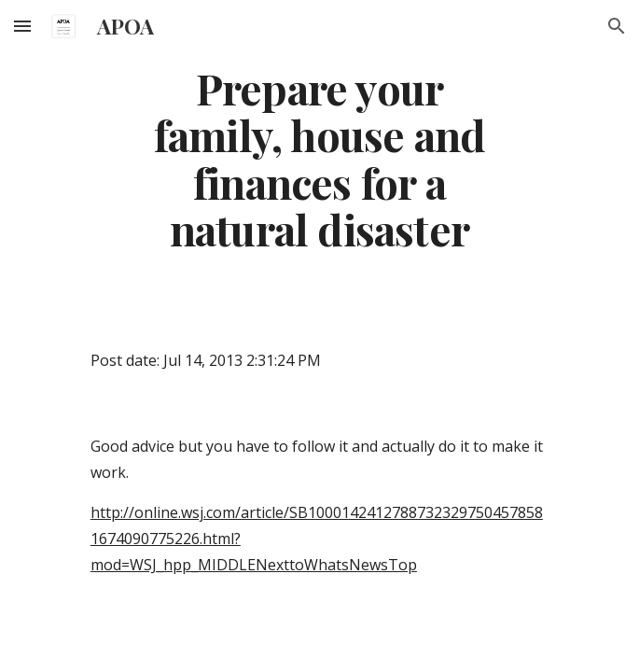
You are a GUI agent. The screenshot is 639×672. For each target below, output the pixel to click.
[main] (319, 158)
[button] (22, 26)
